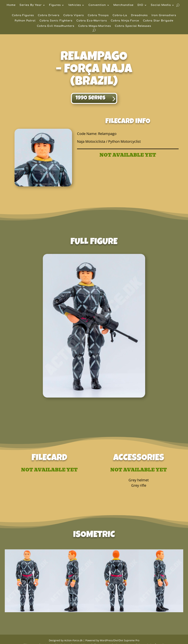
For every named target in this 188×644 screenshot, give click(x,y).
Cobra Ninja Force (125, 21)
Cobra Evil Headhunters (55, 26)
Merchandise (124, 5)
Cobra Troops (98, 16)
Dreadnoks (139, 16)
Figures (55, 5)
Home (11, 5)
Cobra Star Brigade (158, 21)
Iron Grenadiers (164, 16)
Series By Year (31, 5)
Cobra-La (120, 16)
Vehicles (75, 5)
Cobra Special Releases (133, 26)
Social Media (161, 5)
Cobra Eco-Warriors (92, 21)
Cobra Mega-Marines (95, 26)
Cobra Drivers (49, 16)
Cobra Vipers (74, 16)
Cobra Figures (23, 16)
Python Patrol (25, 21)
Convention (97, 5)
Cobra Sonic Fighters (56, 21)
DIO (140, 5)
